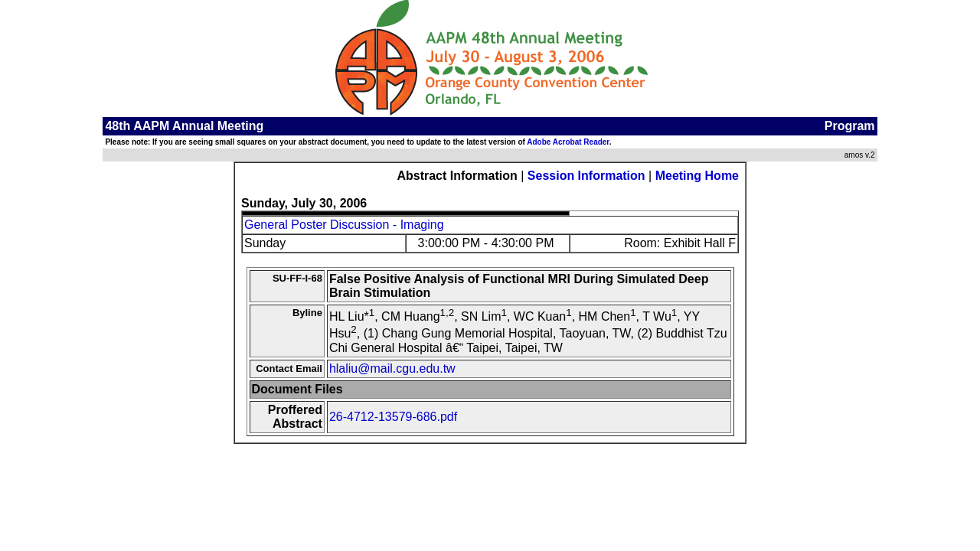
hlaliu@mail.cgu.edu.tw (392, 368)
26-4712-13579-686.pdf (393, 417)
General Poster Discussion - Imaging (344, 225)
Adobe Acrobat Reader (568, 142)
